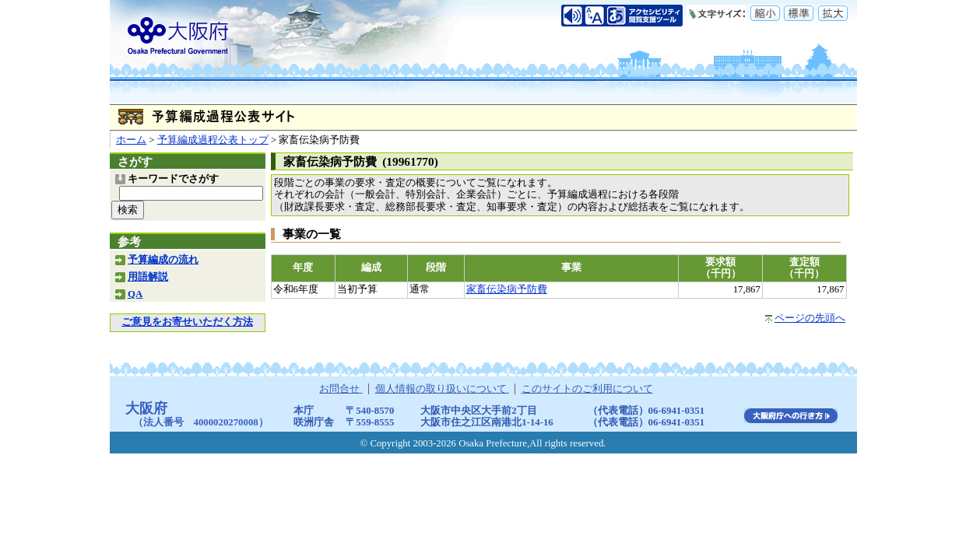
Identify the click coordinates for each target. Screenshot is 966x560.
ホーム (131, 140)
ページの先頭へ (810, 318)
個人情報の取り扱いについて (442, 389)
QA (135, 294)
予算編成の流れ (163, 260)
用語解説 (148, 277)
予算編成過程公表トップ (213, 140)
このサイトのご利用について (587, 389)
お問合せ (341, 389)
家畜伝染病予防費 (507, 289)
